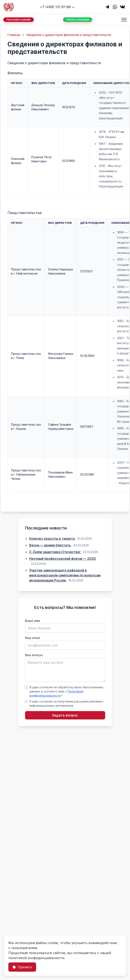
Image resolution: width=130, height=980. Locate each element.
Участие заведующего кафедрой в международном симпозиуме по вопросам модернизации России (65, 575)
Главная (14, 35)
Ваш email (33, 638)
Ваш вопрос (34, 655)
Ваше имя (33, 621)
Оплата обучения (78, 20)
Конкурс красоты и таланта (52, 538)
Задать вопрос (65, 715)
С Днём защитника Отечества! (55, 552)
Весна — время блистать (50, 545)
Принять (22, 967)
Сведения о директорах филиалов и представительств (69, 35)
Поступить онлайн (19, 20)
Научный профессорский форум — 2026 (62, 559)
